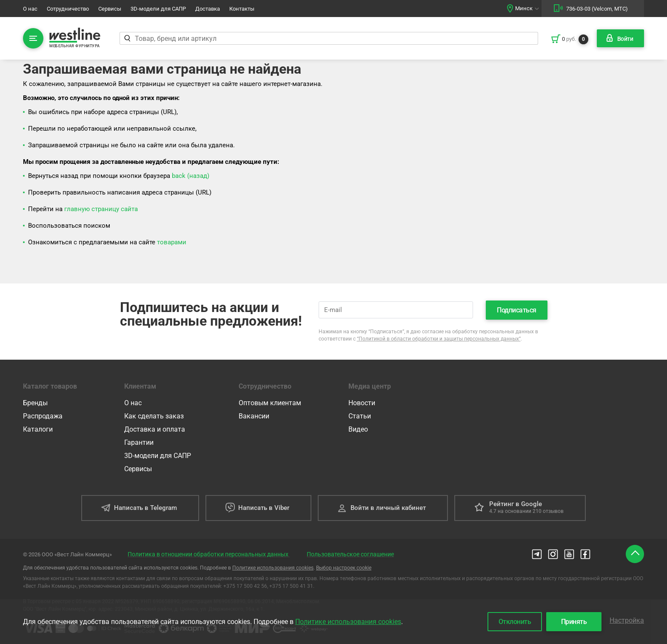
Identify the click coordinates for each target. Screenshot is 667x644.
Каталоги (38, 429)
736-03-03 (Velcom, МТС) (597, 9)
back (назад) (191, 176)
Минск (524, 8)
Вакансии (254, 416)
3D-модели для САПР (158, 9)
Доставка (208, 9)
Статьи (360, 416)
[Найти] (127, 38)
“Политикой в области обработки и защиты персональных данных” (439, 339)
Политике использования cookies (273, 568)
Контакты (242, 9)
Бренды (35, 403)
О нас (30, 9)
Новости (362, 403)
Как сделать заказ (154, 416)
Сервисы (110, 9)
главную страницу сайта (101, 209)
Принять (574, 622)
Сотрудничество (68, 9)
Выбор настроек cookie (344, 568)
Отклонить (515, 622)
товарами (172, 242)
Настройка (627, 620)
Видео (358, 429)
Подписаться (517, 310)
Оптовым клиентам (270, 403)
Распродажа (43, 416)
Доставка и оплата (155, 429)
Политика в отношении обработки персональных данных (209, 554)
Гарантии (139, 442)
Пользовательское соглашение (350, 554)
